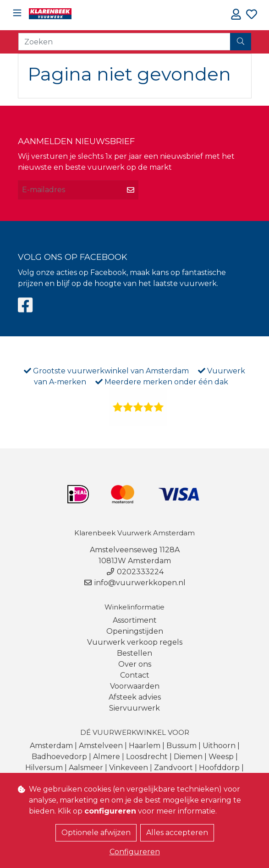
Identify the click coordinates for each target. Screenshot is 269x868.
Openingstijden (135, 631)
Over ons (135, 664)
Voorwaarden (135, 686)
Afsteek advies (135, 697)
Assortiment (135, 620)
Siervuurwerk (134, 708)
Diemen (188, 757)
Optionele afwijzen (96, 833)
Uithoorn (219, 746)
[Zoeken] (124, 42)
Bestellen (134, 653)
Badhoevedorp (59, 757)
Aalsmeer (86, 768)
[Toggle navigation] (17, 13)
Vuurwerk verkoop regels (135, 642)
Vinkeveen (129, 768)
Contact (135, 675)
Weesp (221, 757)
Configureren (135, 852)
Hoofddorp (219, 768)
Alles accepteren (177, 833)
